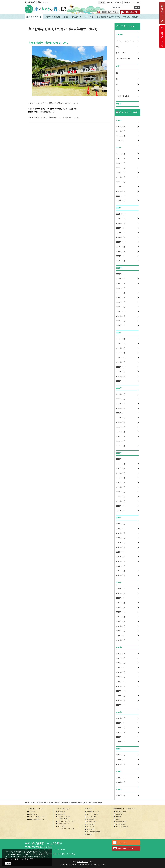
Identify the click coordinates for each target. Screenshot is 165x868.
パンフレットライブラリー (66, 821)
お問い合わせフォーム (126, 848)
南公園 (118, 819)
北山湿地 (90, 834)
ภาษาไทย (136, 2)
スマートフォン (83, 862)
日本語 (102, 2)
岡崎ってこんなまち (162, 37)
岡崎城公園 (119, 814)
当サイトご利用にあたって (37, 817)
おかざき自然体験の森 (94, 832)
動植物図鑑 (90, 819)
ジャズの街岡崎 (121, 824)
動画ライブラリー (64, 824)
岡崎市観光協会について (37, 819)
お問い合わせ (33, 814)
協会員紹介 (62, 814)
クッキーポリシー (15, 859)
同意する (8, 863)
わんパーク (90, 827)
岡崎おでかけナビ (121, 812)
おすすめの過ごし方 (93, 812)
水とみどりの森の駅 (122, 827)
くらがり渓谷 (91, 824)
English (109, 2)
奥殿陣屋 (118, 817)
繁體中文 (118, 2)
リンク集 (32, 812)
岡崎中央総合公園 (121, 822)
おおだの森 (90, 829)
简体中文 (127, 2)
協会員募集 (62, 812)
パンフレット (123, 843)
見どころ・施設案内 (93, 814)
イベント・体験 (92, 817)
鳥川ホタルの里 (92, 822)
